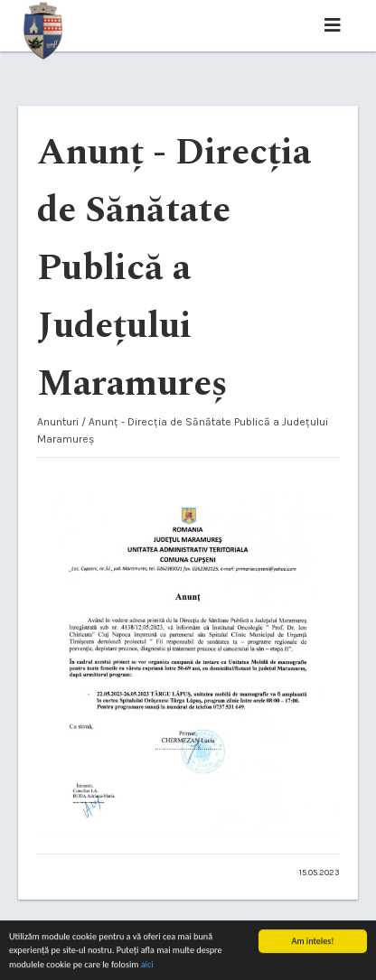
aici (147, 965)
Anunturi (58, 422)
